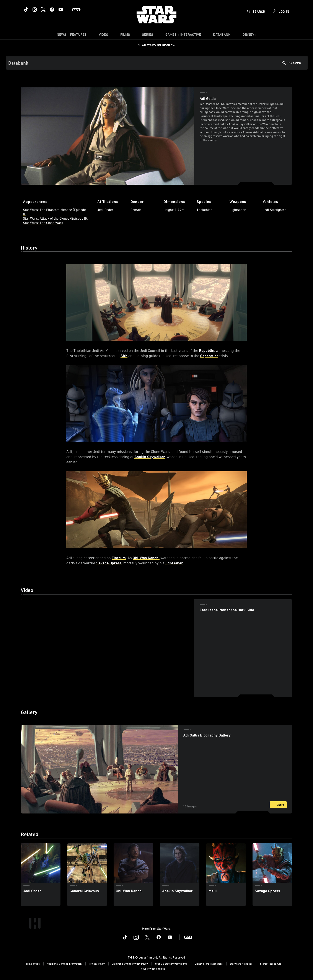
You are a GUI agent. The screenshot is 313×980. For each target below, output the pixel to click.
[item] (72, 36)
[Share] (278, 805)
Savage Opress (109, 563)
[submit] (249, 11)
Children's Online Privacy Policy (130, 964)
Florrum (119, 558)
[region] (108, 648)
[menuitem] (104, 36)
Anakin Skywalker (150, 457)
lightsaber (174, 563)
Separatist (209, 356)
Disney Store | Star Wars (209, 964)
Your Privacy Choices (153, 969)
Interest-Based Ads (270, 964)
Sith (124, 356)
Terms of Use (32, 964)
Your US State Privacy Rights (171, 964)
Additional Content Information (64, 964)
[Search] (157, 63)
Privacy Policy (97, 964)
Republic (206, 350)
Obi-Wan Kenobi (146, 558)
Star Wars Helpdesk (241, 964)
